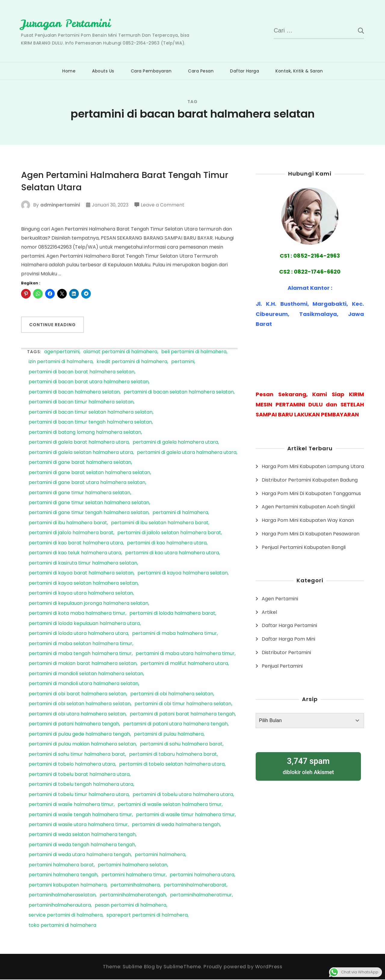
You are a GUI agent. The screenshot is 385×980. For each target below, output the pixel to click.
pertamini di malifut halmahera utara (184, 664)
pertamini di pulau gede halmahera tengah (79, 735)
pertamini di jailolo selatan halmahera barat (169, 533)
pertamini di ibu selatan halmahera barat (160, 524)
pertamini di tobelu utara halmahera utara (183, 795)
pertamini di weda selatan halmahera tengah (82, 835)
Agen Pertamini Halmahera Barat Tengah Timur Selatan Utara (128, 182)
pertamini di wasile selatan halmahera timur (170, 805)
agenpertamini (62, 352)
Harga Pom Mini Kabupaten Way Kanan (308, 520)
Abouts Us (103, 71)
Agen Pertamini (280, 598)
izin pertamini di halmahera (61, 362)
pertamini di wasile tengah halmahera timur (80, 815)
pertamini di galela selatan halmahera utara (81, 453)
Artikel (269, 612)
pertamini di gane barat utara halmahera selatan (87, 483)
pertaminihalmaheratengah (133, 896)
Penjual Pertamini (282, 666)
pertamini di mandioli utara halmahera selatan (83, 684)
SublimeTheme (182, 967)
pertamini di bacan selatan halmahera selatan (179, 393)
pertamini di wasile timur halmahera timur (185, 815)
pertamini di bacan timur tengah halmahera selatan (90, 423)
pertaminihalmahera (135, 886)
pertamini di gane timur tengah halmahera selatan (89, 513)
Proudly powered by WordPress (243, 967)
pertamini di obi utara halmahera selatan (77, 715)
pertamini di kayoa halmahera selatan (183, 574)
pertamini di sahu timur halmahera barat (77, 755)
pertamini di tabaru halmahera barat (173, 755)
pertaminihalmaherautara (60, 906)
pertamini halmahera (160, 855)
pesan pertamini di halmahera (131, 906)
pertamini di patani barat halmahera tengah (182, 715)
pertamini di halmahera (180, 513)
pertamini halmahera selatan (132, 866)
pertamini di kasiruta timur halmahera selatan (83, 564)
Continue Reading (52, 325)
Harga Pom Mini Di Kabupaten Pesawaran (311, 533)
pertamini (183, 362)
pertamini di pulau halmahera (169, 735)
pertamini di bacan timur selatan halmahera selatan (91, 413)
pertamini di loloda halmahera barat (172, 614)
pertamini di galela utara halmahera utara (187, 453)
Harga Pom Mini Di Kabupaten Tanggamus (311, 493)
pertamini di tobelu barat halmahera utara (79, 775)
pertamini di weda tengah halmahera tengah (82, 845)
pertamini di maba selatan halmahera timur (80, 644)
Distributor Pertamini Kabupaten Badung (310, 480)
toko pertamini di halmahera (62, 926)
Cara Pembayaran (151, 71)
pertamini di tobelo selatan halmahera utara (172, 765)
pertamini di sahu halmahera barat (181, 745)
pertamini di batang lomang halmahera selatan (85, 433)
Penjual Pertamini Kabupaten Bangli (304, 547)
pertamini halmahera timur (134, 876)
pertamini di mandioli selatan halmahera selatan (86, 674)
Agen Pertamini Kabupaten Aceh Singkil (308, 507)
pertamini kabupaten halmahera (68, 886)
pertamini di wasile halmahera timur (71, 805)
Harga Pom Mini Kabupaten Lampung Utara (313, 466)
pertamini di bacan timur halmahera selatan (81, 403)
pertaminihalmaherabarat (195, 886)
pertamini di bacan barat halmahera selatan (82, 373)
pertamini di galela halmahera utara (175, 443)
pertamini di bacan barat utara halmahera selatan (89, 383)
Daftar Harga (245, 71)
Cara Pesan (201, 71)
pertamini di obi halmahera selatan (172, 695)
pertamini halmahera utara (202, 876)
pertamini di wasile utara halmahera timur (78, 825)
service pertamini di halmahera (66, 916)
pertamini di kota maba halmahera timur (77, 614)
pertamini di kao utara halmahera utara (172, 554)
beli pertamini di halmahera (194, 352)
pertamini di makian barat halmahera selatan (83, 664)
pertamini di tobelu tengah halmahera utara (81, 785)
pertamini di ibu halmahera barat (68, 524)
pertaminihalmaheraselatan (62, 896)
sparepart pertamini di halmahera (147, 916)
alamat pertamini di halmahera (120, 352)
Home (69, 71)
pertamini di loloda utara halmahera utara (78, 634)
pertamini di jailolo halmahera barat (71, 533)
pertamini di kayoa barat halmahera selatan (81, 574)
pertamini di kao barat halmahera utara (76, 544)
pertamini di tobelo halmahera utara (72, 765)
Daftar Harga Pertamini (289, 625)
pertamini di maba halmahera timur (174, 634)
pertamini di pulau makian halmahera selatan (82, 745)
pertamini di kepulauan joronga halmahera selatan (88, 604)
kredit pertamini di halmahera (132, 362)
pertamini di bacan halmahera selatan (74, 393)
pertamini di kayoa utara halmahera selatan (81, 594)
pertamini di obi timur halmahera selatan (183, 704)
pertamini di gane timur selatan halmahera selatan (89, 503)
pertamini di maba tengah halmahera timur (80, 654)
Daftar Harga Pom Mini (288, 639)
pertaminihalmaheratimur (201, 896)
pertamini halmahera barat (61, 866)
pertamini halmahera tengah (63, 876)
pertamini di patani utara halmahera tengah (175, 725)
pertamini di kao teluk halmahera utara (75, 554)
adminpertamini (60, 205)
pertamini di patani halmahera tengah (74, 725)
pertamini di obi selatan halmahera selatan (80, 704)
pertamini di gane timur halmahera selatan (79, 493)
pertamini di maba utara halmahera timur (185, 654)
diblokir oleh (308, 765)
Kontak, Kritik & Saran (299, 71)
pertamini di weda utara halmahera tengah (80, 855)
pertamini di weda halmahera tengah (176, 825)
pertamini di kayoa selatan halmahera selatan (83, 584)
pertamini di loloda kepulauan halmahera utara (84, 624)
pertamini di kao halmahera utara (167, 544)
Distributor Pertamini (286, 652)
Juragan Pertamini (67, 23)
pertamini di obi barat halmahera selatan (77, 695)
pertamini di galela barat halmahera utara (79, 443)
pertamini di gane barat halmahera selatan (80, 463)
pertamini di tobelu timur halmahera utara (79, 795)
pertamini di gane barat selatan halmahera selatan (89, 473)
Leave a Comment (163, 206)
